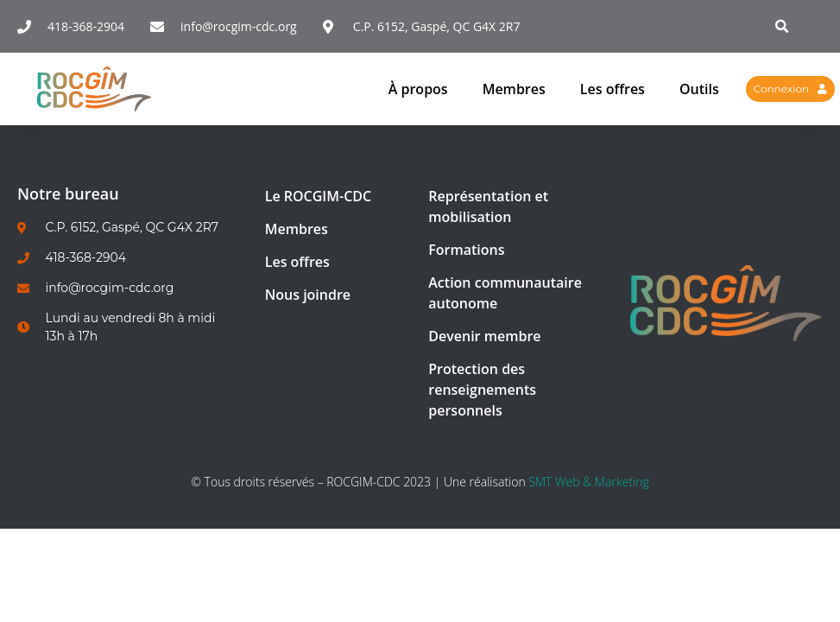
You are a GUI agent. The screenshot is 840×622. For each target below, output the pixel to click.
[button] (783, 26)
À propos (418, 89)
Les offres (613, 89)
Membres (514, 89)
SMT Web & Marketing (588, 482)
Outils (699, 89)
